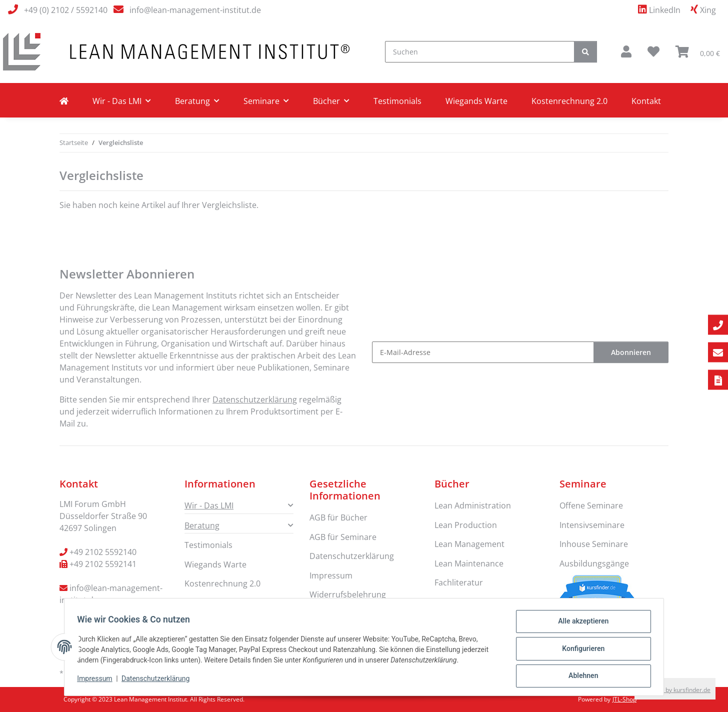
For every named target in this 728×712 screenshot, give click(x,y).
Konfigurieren (580, 650)
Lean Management (469, 544)
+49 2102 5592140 (103, 552)
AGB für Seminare (343, 537)
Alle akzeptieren (580, 624)
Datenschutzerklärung (159, 681)
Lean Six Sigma (462, 601)
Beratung (202, 525)
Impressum (98, 681)
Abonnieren (631, 352)
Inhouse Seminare (594, 544)
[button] (626, 51)
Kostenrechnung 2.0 (569, 101)
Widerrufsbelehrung (348, 594)
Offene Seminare (591, 505)
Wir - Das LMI (209, 505)
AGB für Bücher (338, 517)
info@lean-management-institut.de (195, 10)
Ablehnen (580, 676)
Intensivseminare (592, 525)
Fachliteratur (459, 582)
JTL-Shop (624, 699)
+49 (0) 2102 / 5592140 (66, 10)
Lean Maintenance (469, 563)
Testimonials (397, 101)
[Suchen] (480, 52)
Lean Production (466, 525)
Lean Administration (473, 505)
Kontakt (646, 101)
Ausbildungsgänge (594, 563)
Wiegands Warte (476, 101)
